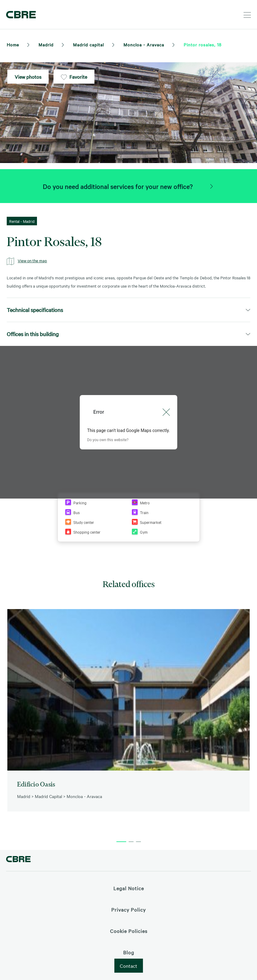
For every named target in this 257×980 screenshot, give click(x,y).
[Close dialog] (166, 412)
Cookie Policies (129, 931)
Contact (128, 966)
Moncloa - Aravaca (144, 45)
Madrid (46, 45)
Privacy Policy (128, 909)
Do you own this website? (108, 440)
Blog (129, 952)
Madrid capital (88, 45)
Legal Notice (129, 888)
